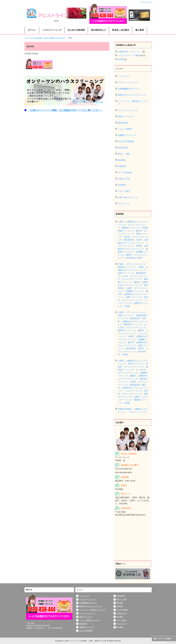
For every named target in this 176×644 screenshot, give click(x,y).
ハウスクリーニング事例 (129, 55)
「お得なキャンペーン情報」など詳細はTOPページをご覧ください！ (65, 110)
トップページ (124, 76)
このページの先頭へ (165, 639)
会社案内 (122, 185)
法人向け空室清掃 (76, 30)
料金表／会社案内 (121, 30)
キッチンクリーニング (128, 110)
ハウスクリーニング (52, 30)
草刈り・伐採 (124, 154)
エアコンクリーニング (128, 82)
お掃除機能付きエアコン (129, 89)
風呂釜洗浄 (123, 123)
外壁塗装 (122, 166)
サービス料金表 (125, 172)
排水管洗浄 (123, 148)
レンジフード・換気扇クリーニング (133, 103)
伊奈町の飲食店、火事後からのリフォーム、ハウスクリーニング (133, 410)
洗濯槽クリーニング (127, 135)
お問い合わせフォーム (128, 197)
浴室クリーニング (126, 116)
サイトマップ (124, 204)
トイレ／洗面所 (125, 129)
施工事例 (140, 30)
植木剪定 (122, 160)
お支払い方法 (124, 179)
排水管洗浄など (98, 30)
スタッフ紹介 (124, 191)
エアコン (32, 30)
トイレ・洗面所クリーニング (90, 620)
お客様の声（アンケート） (130, 52)
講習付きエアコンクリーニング (132, 95)
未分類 (121, 59)
